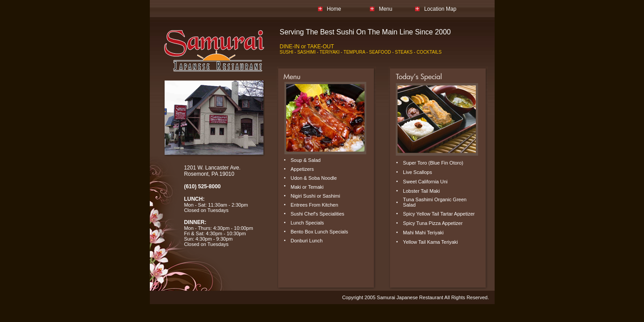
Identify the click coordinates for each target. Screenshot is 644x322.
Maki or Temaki (307, 187)
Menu (386, 9)
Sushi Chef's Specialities (318, 214)
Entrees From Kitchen (314, 205)
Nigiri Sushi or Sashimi (316, 196)
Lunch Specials (307, 223)
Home (334, 9)
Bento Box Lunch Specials (319, 232)
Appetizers (302, 169)
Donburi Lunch (307, 241)
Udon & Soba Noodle (314, 178)
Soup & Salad (306, 160)
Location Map (440, 9)
